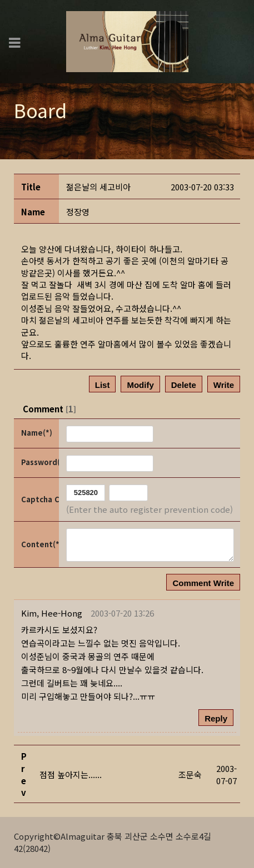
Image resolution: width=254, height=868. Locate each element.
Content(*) (39, 544)
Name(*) (37, 433)
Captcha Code (39, 499)
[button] (52, 613)
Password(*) (39, 462)
